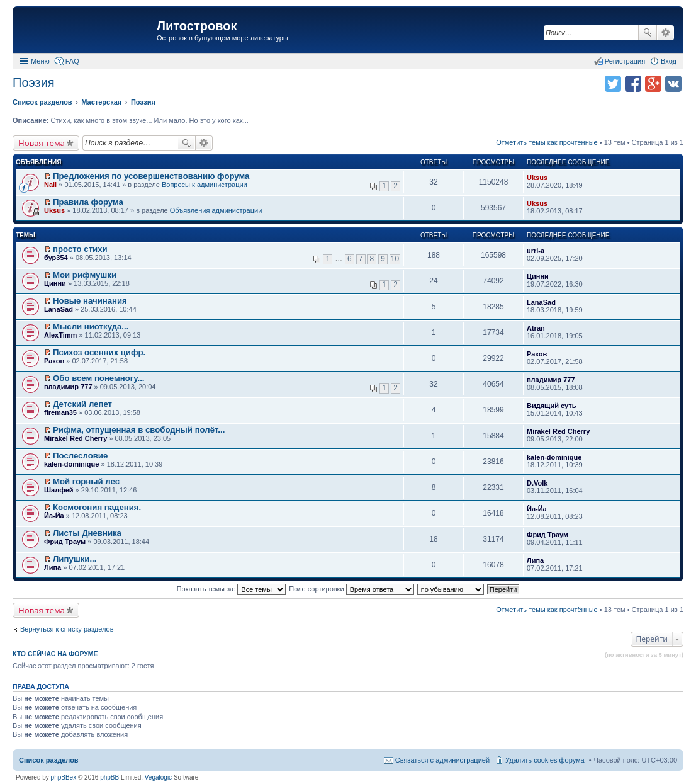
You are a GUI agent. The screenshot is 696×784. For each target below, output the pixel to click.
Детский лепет (82, 404)
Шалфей (59, 490)
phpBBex (64, 777)
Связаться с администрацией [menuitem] (442, 760)
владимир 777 (68, 387)
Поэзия (34, 82)
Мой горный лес (86, 481)
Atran (536, 328)
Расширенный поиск (665, 33)
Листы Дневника (87, 533)
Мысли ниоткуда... (91, 327)
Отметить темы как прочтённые (547, 142)
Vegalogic (158, 777)
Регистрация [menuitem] (625, 61)
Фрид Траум (65, 542)
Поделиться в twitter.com (613, 84)
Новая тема (42, 143)
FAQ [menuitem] (72, 61)
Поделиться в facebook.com (633, 84)
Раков (54, 361)
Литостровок (197, 26)
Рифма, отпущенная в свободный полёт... (139, 430)
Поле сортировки (351, 589)
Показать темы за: (232, 589)
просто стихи (80, 249)
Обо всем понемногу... (98, 378)
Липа (53, 567)
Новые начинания (90, 301)
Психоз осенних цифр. (99, 352)
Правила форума (88, 202)
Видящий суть (552, 406)
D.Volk (537, 483)
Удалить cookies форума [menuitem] (545, 760)
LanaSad (59, 309)
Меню (40, 61)
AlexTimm (60, 335)
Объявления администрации (216, 210)
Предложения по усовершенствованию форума (151, 176)
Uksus (537, 178)
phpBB (109, 777)
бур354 (56, 258)
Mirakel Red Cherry (76, 438)
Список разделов (49, 760)
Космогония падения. (97, 507)
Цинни (55, 283)
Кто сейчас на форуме (55, 654)
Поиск (648, 33)
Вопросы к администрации (205, 185)
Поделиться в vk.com (673, 84)
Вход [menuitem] (669, 61)
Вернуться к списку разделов (67, 629)
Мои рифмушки (85, 275)
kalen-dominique (71, 464)
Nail (50, 185)
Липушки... (75, 559)
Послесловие (80, 456)
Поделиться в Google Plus (653, 84)
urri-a (536, 251)
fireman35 (60, 412)
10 (395, 259)
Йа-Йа (54, 516)
